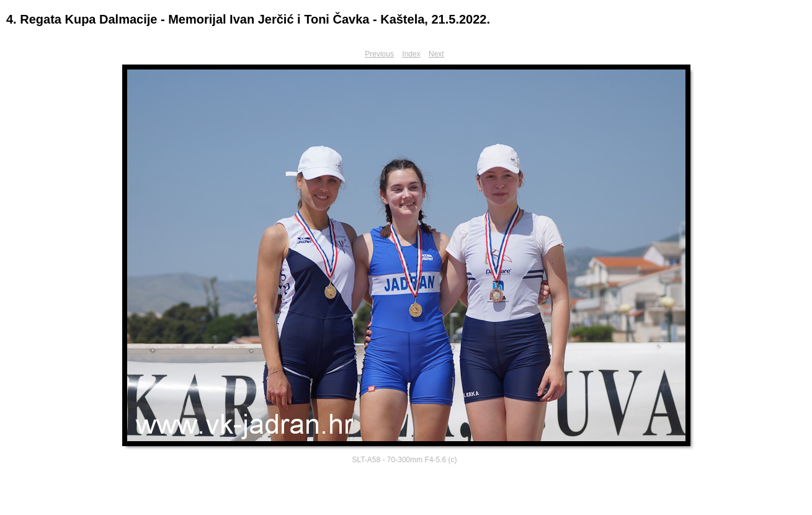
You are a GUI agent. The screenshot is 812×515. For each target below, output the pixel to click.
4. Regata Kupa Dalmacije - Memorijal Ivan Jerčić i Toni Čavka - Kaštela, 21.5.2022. (248, 19)
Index (411, 54)
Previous (379, 54)
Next (436, 54)
